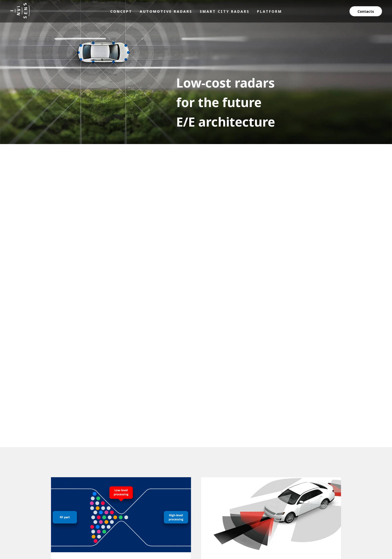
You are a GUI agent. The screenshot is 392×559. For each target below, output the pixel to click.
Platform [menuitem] (269, 11)
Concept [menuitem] (121, 11)
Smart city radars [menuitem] (225, 11)
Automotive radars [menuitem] (166, 11)
